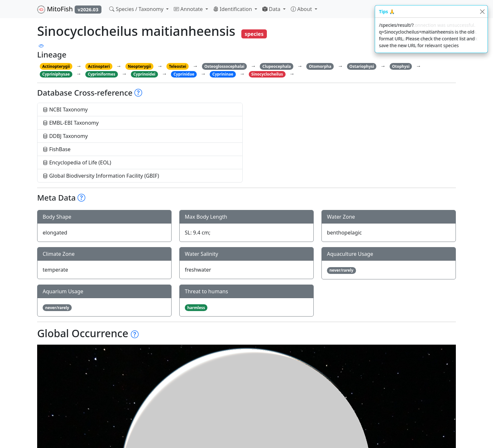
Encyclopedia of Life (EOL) (77, 162)
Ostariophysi (362, 66)
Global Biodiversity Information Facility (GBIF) (101, 176)
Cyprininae (223, 74)
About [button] (302, 9)
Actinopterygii (56, 66)
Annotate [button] (189, 9)
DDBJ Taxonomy (65, 136)
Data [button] (272, 9)
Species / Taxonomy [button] (137, 9)
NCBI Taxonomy (65, 109)
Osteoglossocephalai (224, 66)
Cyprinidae (184, 74)
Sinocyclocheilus (267, 74)
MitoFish (69, 9)
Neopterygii (139, 66)
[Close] (482, 11)
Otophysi (401, 66)
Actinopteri (99, 66)
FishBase (57, 149)
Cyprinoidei (144, 74)
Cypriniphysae (56, 74)
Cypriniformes (102, 74)
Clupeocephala (277, 66)
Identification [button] (233, 9)
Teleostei (178, 66)
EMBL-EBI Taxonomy (71, 123)
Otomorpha (320, 66)
